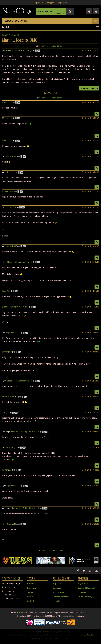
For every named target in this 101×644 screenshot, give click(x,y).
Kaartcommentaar (60, 597)
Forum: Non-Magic (10, 35)
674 (10, 352)
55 (13, 191)
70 (15, 207)
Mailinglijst (32, 601)
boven (45, 46)
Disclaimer (82, 592)
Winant (10, 447)
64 (38, 432)
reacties (52, 46)
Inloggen (50, 3)
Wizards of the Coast (88, 635)
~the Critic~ (7, 207)
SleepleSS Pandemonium (18, 50)
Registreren (62, 3)
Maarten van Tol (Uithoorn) (23, 432)
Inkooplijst (57, 601)
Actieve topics (58, 592)
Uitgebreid (61, 13)
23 (18, 333)
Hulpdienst (57, 583)
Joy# (4, 291)
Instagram (32, 588)
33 (13, 172)
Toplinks (38, 3)
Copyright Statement (86, 588)
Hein (9, 172)
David (5, 102)
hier (4, 130)
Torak (14, 333)
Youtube (31, 597)
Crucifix (10, 156)
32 (16, 447)
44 (10, 118)
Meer (16, 578)
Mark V (5, 118)
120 (10, 102)
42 (17, 397)
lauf (4, 412)
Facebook (31, 583)
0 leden (22, 613)
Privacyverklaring (85, 597)
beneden (61, 46)
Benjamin (6, 191)
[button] (97, 114)
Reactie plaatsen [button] (89, 88)
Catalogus (57, 588)
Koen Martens (8, 397)
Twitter (30, 592)
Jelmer (5, 352)
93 (16, 156)
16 (8, 291)
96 (26, 307)
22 (8, 412)
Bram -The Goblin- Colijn (13, 307)
